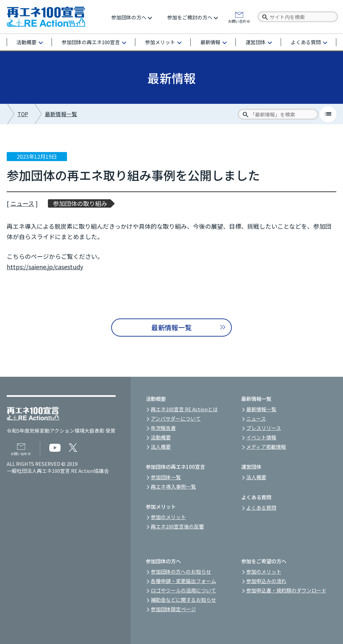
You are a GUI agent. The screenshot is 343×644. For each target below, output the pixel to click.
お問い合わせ (239, 21)
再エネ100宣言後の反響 (177, 526)
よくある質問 (306, 42)
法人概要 (161, 447)
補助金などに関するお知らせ (183, 600)
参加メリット (160, 42)
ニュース (22, 203)
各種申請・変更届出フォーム (183, 581)
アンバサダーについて (176, 418)
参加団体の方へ (129, 17)
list (328, 114)
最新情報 (210, 42)
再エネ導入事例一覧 (173, 486)
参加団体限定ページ (173, 609)
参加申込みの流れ (266, 581)
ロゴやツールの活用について (183, 590)
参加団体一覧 (166, 477)
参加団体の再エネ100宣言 (91, 42)
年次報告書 (163, 428)
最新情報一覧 (61, 114)
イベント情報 (261, 437)
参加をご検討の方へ (190, 17)
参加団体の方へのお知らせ (181, 571)
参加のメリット (168, 517)
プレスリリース (264, 428)
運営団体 (256, 42)
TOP (23, 114)
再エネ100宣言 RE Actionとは (184, 409)
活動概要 (26, 42)
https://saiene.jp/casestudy (45, 267)
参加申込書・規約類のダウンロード (286, 590)
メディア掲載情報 (266, 447)
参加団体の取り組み (80, 203)
